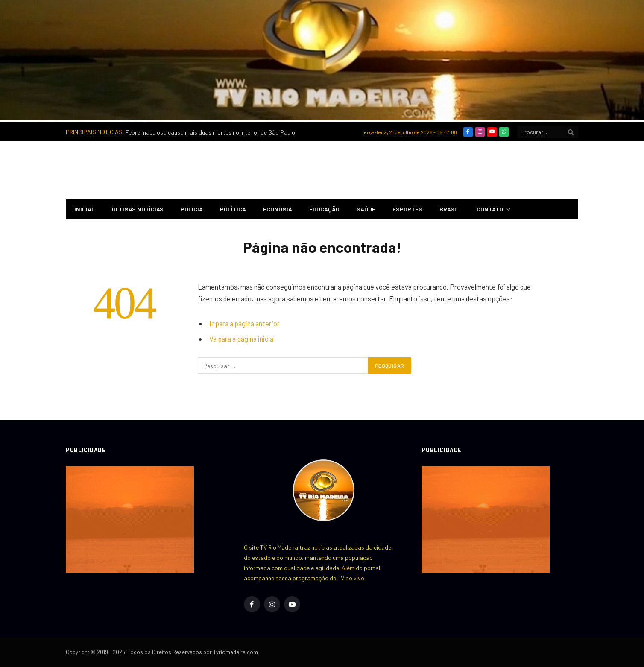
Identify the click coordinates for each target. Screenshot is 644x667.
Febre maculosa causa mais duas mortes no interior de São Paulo (210, 132)
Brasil (449, 209)
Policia (192, 209)
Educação (324, 209)
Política (233, 209)
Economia (278, 209)
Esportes (407, 209)
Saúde (366, 209)
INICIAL (85, 209)
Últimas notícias (138, 209)
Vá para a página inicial (242, 339)
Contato (490, 209)
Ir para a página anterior (244, 323)
